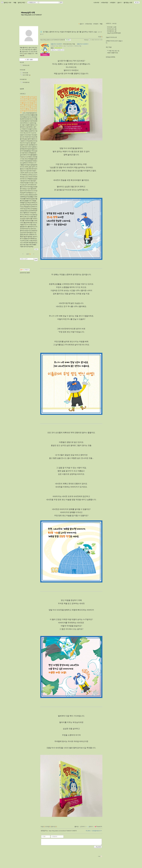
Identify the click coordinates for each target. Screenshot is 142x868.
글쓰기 (120, 3)
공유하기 (83, 827)
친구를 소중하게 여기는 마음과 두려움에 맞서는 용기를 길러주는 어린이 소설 (70, 32)
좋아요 (77, 827)
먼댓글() (48, 827)
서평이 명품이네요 (113, 53)
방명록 (22, 89)
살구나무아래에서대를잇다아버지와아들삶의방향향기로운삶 (29, 187)
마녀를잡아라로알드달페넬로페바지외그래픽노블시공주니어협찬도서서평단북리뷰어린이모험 (29, 167)
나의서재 (97, 3)
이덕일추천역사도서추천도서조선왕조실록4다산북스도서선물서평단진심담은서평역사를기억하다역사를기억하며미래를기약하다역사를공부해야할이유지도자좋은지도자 (29, 219)
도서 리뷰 (26, 75)
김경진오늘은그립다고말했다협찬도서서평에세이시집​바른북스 (29, 125)
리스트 (22, 62)
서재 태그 (23, 94)
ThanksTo (98, 827)
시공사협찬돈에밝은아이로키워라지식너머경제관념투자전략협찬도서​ (29, 191)
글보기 (82, 24)
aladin (28, 273)
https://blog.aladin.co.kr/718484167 (31, 15)
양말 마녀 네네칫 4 (56, 44)
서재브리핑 (105, 3)
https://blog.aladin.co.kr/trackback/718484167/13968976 (63, 831)
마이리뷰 (23, 70)
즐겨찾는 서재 (128, 3)
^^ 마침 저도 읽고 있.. (113, 51)
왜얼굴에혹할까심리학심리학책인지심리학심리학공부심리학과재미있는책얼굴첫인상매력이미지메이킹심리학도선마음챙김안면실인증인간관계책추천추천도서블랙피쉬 (29, 207)
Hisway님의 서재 (28, 13)
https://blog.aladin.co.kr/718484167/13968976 (53, 40)
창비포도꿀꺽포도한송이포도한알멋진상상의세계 (29, 231)
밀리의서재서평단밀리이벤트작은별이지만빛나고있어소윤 (29, 183)
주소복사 (88, 831)
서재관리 (113, 3)
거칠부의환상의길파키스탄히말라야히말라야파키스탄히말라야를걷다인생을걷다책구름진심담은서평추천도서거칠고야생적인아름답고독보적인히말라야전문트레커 (28, 105)
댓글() (100, 37)
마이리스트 (26, 65)
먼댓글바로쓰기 (97, 831)
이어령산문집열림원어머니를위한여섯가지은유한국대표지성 (29, 227)
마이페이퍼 (23, 79)
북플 (15, 3)
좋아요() (54, 827)
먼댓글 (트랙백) (110, 57)
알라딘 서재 (8, 3)
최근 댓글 (109, 47)
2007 (28, 254)
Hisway (86, 40)
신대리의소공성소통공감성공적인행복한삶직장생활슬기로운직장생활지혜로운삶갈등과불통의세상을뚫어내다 (29, 197)
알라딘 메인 (22, 3)
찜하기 (90, 827)
